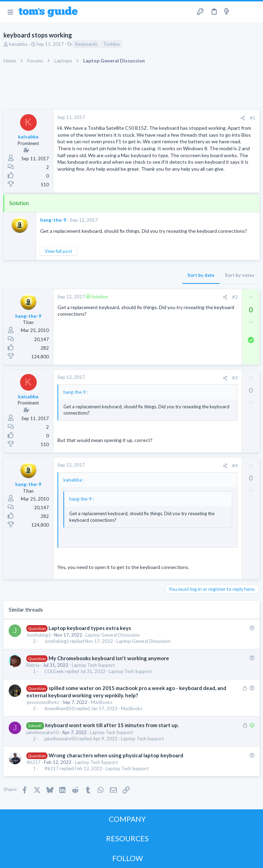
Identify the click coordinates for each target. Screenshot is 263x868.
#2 (235, 297)
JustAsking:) (38, 635)
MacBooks (102, 702)
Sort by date (201, 275)
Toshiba (111, 44)
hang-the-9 (53, 220)
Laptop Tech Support (93, 665)
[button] (10, 12)
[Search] (254, 12)
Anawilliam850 (59, 709)
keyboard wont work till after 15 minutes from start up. (112, 725)
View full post (58, 251)
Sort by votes (240, 275)
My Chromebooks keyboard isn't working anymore (109, 658)
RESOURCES (127, 838)
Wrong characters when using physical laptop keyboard (116, 755)
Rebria (33, 665)
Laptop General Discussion (113, 635)
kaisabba (18, 44)
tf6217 (33, 762)
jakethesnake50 (42, 732)
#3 (235, 378)
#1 (253, 118)
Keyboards (86, 44)
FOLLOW (128, 858)
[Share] (243, 118)
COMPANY (127, 819)
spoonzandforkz (43, 702)
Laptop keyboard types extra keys (90, 628)
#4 (235, 466)
